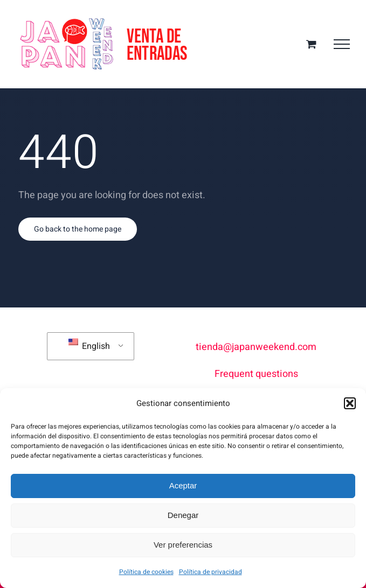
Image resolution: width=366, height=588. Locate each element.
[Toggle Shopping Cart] (311, 44)
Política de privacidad (210, 572)
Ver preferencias (183, 545)
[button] (350, 403)
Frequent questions (256, 374)
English (89, 346)
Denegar (183, 515)
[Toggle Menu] (342, 44)
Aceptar (183, 485)
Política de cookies (146, 572)
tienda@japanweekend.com (256, 347)
